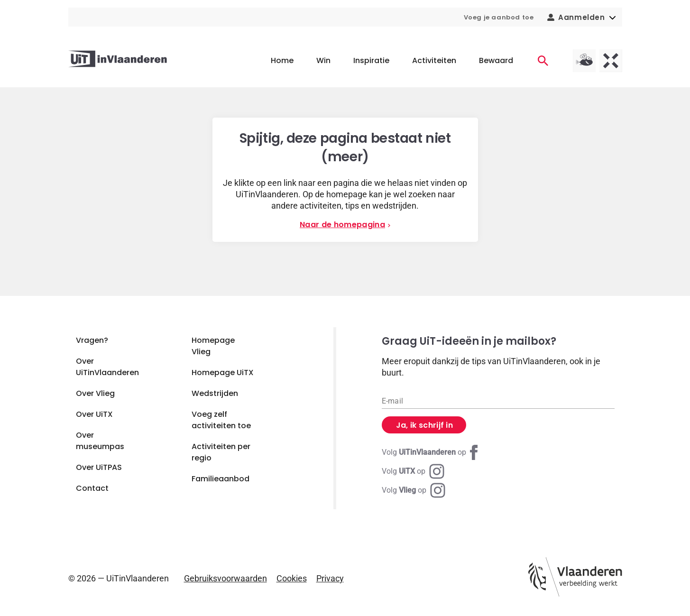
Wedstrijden (215, 393)
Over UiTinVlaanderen (107, 367)
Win (323, 60)
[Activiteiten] (543, 61)
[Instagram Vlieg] (414, 490)
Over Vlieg (95, 393)
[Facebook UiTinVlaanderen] (432, 452)
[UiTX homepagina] (611, 61)
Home (282, 60)
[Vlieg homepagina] (584, 61)
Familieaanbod (221, 479)
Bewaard (496, 60)
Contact (92, 488)
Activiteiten (434, 60)
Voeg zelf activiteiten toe (221, 420)
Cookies (292, 578)
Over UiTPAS (99, 467)
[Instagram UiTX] (413, 471)
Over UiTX (94, 414)
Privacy (330, 578)
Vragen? (92, 340)
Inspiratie (371, 60)
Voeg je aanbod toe (499, 17)
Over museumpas (100, 441)
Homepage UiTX (223, 372)
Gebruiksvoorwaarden (225, 578)
